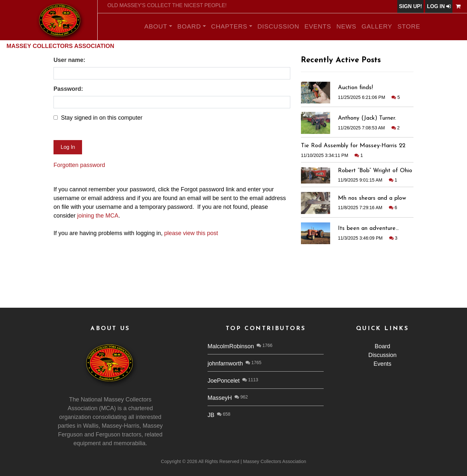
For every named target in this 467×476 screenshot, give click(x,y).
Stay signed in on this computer (102, 118)
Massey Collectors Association (60, 46)
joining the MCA (98, 216)
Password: (68, 89)
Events (318, 26)
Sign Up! (410, 6)
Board (189, 26)
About (156, 26)
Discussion (278, 26)
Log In (439, 6)
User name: (69, 60)
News (346, 26)
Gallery (377, 26)
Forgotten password (79, 165)
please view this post (191, 233)
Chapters (229, 26)
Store (409, 26)
